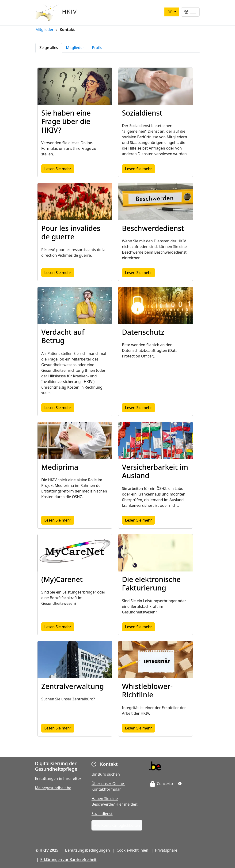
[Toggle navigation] (190, 12)
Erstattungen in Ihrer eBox (58, 778)
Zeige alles (49, 48)
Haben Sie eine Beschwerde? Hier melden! (115, 801)
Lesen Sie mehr (59, 169)
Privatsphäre (166, 850)
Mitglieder (44, 30)
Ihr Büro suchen (106, 774)
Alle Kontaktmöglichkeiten (117, 825)
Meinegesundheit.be (53, 788)
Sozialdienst (102, 814)
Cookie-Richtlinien (132, 850)
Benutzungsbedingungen (88, 850)
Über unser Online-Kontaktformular (108, 786)
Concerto (162, 784)
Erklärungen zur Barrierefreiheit (68, 860)
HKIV (70, 12)
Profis (97, 48)
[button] (180, 784)
